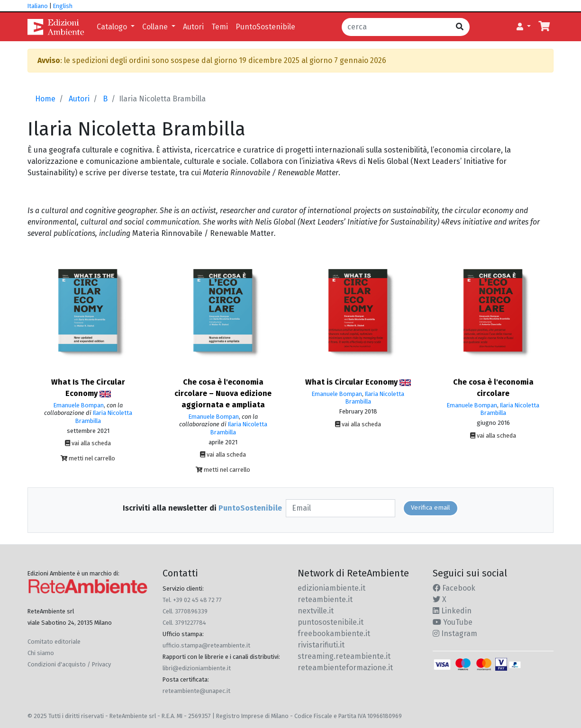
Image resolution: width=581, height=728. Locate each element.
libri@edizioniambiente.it (197, 668)
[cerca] (396, 27)
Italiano (38, 6)
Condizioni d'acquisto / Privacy (69, 664)
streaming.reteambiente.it (344, 656)
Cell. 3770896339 (185, 611)
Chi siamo (41, 653)
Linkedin (452, 611)
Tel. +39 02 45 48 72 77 (192, 600)
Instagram (455, 634)
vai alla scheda (88, 443)
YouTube (453, 622)
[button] (524, 27)
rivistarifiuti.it (321, 645)
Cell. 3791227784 (184, 623)
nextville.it (316, 611)
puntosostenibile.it (331, 622)
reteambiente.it (325, 599)
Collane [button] (156, 27)
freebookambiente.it (334, 634)
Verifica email (431, 508)
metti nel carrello (88, 458)
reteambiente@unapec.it (196, 691)
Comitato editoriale (54, 642)
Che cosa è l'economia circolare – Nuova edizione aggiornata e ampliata (223, 393)
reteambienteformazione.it (345, 668)
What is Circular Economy (358, 382)
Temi (220, 27)
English (63, 6)
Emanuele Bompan (79, 405)
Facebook (454, 588)
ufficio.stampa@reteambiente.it (206, 645)
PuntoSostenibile (265, 27)
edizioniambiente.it (331, 588)
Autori (193, 27)
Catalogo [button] (113, 27)
